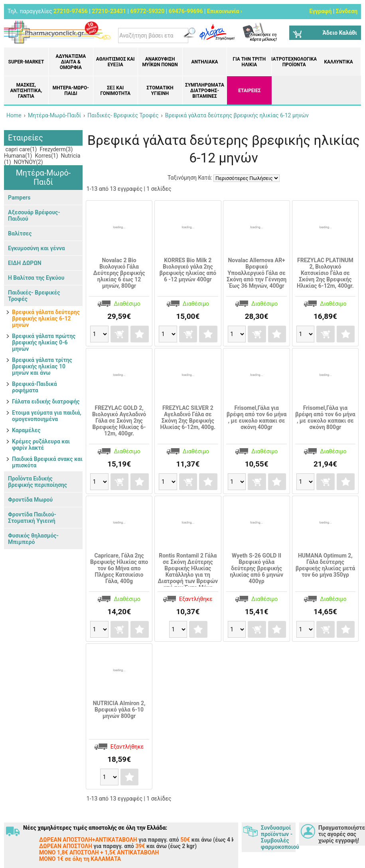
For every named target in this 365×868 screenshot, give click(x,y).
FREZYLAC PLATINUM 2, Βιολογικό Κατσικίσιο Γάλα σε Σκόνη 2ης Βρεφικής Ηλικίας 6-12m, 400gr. (325, 273)
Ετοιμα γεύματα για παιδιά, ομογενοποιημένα (47, 416)
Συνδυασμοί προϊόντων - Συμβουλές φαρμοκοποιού (278, 837)
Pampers (19, 198)
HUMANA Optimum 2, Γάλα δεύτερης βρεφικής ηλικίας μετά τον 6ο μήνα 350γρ (325, 565)
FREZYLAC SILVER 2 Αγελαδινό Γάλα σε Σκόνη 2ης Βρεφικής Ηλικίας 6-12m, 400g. (188, 417)
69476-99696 (186, 11)
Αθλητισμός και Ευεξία (115, 62)
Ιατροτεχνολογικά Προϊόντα (294, 62)
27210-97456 (71, 11)
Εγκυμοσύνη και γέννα (36, 248)
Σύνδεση (347, 11)
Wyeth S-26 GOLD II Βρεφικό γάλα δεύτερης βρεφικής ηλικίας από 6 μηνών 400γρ (256, 568)
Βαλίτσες (20, 233)
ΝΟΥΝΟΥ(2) (28, 162)
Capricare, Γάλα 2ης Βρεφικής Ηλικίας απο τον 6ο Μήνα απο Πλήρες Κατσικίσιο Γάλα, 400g (119, 568)
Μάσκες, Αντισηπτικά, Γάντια (26, 91)
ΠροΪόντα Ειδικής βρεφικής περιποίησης (37, 482)
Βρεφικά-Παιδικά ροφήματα (35, 387)
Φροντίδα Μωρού (30, 500)
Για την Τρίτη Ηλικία (250, 62)
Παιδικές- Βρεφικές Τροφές (34, 296)
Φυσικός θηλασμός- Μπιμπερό (33, 539)
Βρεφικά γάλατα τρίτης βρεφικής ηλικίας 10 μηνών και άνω (42, 366)
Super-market (26, 62)
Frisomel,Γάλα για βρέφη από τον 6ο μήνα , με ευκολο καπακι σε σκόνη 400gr (257, 417)
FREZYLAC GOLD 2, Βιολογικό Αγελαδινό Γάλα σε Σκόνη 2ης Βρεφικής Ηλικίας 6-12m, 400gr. (119, 421)
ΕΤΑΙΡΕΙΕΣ (249, 91)
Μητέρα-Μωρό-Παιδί (71, 91)
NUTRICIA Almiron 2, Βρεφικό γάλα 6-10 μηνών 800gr (119, 710)
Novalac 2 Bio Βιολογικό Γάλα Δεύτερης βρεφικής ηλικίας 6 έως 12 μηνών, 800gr (119, 273)
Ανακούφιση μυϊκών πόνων (160, 62)
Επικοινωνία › (225, 11)
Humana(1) (18, 156)
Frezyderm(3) (55, 149)
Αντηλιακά (204, 62)
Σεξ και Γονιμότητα (115, 91)
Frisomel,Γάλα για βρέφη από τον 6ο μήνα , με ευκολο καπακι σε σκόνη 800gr (325, 417)
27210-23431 (109, 11)
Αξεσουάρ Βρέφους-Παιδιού (34, 216)
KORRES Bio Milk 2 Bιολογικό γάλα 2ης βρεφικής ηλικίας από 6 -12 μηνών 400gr (188, 270)
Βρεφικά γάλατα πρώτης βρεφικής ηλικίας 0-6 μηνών (44, 342)
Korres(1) (46, 156)
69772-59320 (147, 11)
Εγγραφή (320, 11)
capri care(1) (20, 149)
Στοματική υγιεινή (160, 91)
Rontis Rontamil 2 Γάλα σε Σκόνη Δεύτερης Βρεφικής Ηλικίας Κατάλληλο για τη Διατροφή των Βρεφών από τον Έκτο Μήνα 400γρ (188, 575)
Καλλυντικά (338, 62)
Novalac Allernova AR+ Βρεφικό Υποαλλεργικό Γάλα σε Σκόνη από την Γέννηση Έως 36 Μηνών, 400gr (256, 273)
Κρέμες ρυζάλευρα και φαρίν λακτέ (41, 445)
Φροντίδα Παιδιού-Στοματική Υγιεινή (32, 518)
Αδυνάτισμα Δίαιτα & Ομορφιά (71, 62)
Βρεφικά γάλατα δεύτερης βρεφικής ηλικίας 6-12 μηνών (46, 318)
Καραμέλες (26, 430)
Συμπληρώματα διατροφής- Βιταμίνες (205, 91)
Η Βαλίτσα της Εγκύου (36, 278)
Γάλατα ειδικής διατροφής (46, 401)
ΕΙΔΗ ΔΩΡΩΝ (25, 263)
